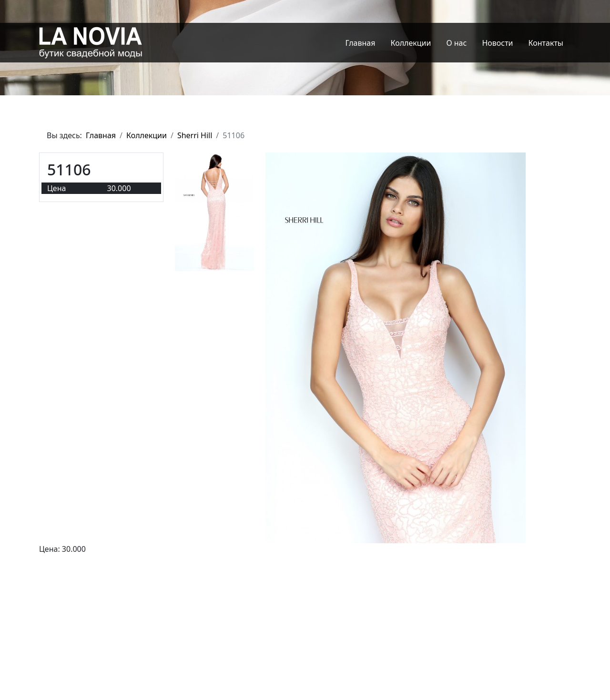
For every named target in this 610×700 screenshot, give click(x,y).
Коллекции (411, 43)
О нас (456, 43)
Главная (361, 43)
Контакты (546, 43)
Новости (497, 43)
